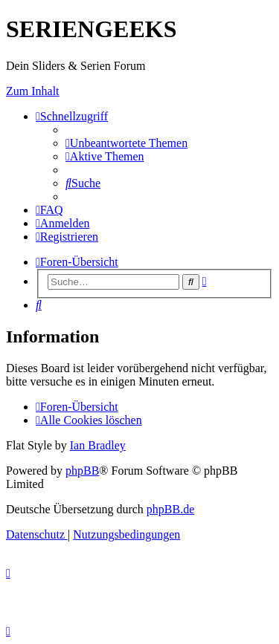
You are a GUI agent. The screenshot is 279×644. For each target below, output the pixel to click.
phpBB (82, 471)
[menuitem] (126, 143)
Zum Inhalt (33, 91)
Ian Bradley (98, 445)
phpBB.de (170, 509)
